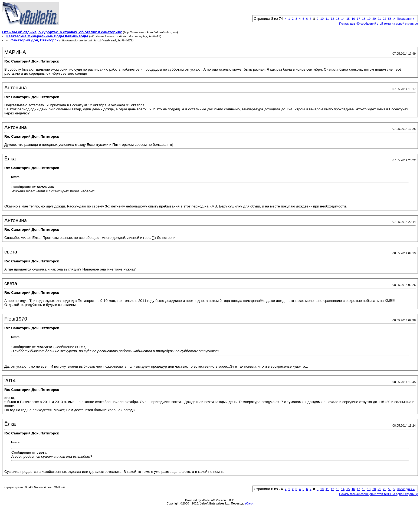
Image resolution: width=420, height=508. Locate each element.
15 (348, 19)
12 (332, 19)
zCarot (249, 503)
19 (369, 19)
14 (343, 19)
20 (374, 19)
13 (337, 19)
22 (385, 19)
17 (358, 19)
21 (379, 19)
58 (390, 19)
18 (364, 19)
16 (353, 19)
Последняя (406, 19)
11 (327, 19)
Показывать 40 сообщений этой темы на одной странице (378, 24)
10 (322, 19)
